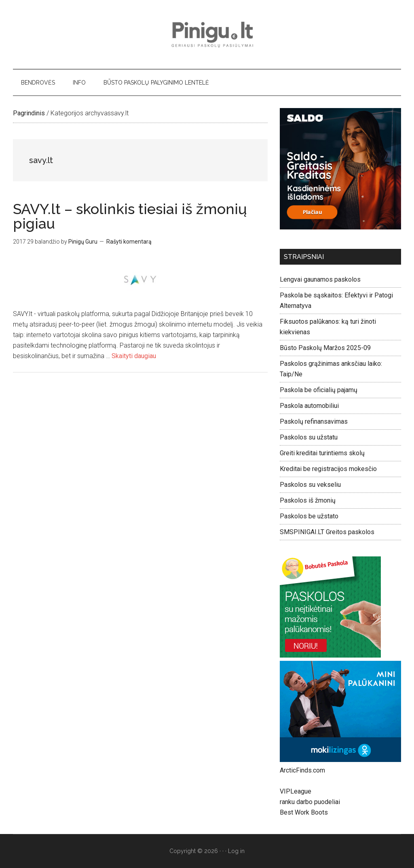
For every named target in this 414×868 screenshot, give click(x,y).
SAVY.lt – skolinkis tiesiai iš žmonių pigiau (130, 216)
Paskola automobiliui (309, 406)
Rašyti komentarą (129, 242)
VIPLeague (296, 791)
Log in (236, 851)
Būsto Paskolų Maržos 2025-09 (325, 348)
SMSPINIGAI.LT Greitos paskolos (327, 532)
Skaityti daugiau (134, 356)
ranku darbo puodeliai (310, 802)
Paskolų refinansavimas (314, 421)
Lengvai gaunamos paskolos (320, 279)
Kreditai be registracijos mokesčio (328, 469)
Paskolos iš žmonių (308, 500)
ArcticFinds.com (302, 770)
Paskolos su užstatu (309, 437)
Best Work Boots (304, 812)
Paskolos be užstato (309, 516)
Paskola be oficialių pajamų (319, 390)
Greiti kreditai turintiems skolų (322, 453)
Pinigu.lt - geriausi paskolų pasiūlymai (207, 34)
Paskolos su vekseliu (310, 485)
